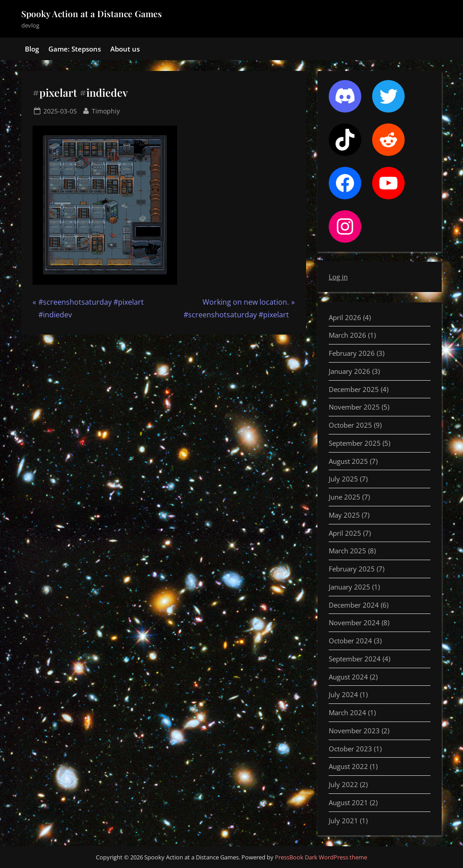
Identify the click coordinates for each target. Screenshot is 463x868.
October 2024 (350, 641)
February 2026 (352, 353)
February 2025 (352, 569)
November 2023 (354, 731)
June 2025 (345, 497)
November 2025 (354, 407)
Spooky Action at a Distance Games (92, 14)
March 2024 (347, 712)
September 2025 (355, 443)
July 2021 (343, 821)
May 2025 (344, 515)
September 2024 (355, 659)
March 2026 (347, 335)
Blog (32, 49)
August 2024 (348, 677)
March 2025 (347, 551)
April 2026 (345, 317)
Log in (338, 277)
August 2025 (348, 461)
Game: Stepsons (75, 49)
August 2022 (348, 766)
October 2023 (350, 749)
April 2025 (345, 533)
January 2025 (350, 587)
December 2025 (354, 389)
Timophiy (106, 111)
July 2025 (343, 479)
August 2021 (348, 802)
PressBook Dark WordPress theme (321, 857)
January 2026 (350, 371)
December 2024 (354, 605)
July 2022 (343, 784)
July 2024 (343, 694)
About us (125, 49)
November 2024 (354, 623)
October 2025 (350, 425)
